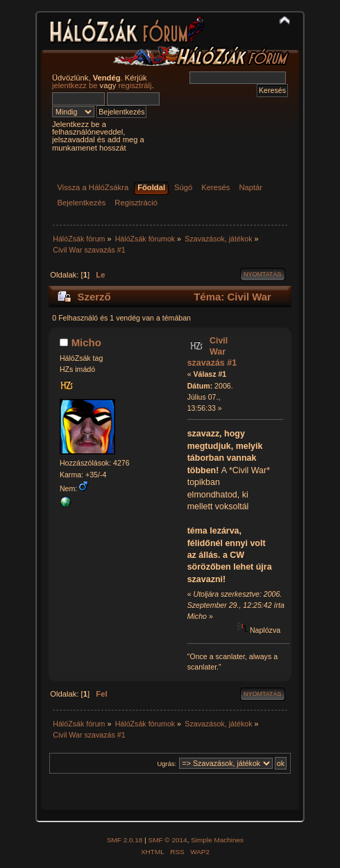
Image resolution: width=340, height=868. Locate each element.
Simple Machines (217, 840)
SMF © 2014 (168, 840)
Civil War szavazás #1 (212, 352)
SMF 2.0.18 (125, 840)
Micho (86, 342)
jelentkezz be (75, 85)
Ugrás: (167, 764)
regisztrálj (135, 85)
